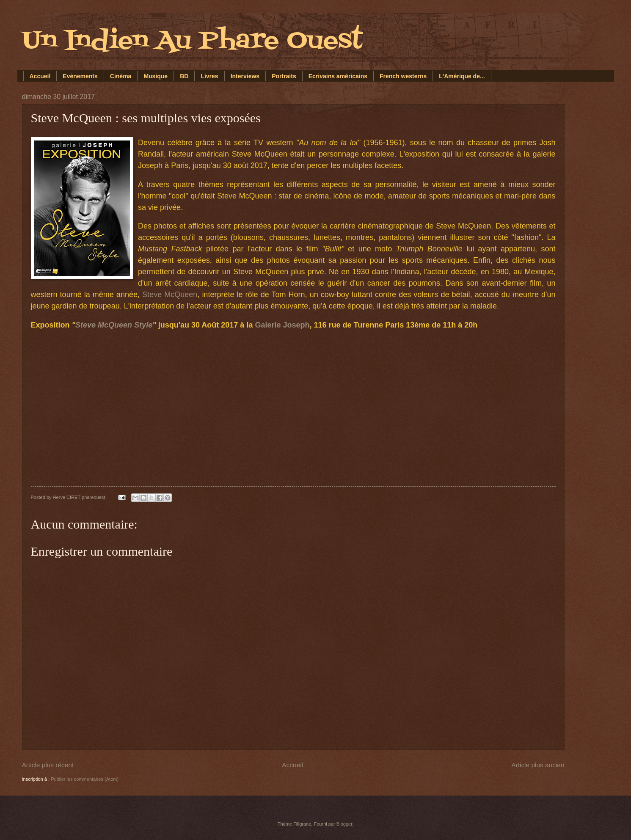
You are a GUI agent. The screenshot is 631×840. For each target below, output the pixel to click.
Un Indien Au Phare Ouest (192, 41)
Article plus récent (48, 765)
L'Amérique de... (462, 76)
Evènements (80, 76)
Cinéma (121, 76)
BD (184, 76)
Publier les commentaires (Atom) (85, 779)
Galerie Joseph (282, 325)
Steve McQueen (170, 295)
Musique (156, 76)
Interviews (245, 76)
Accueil (40, 76)
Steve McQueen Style (114, 325)
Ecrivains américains (338, 76)
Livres (209, 76)
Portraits (284, 76)
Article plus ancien (538, 765)
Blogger (344, 824)
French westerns (403, 76)
